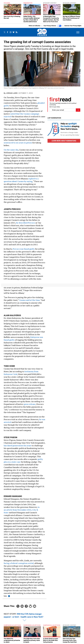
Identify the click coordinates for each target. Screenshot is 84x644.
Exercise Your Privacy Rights (73, 26)
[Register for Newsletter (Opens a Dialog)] (78, 110)
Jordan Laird (12, 93)
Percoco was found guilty (24, 249)
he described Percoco (26, 223)
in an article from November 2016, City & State (22, 510)
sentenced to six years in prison (18, 143)
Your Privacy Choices (52, 26)
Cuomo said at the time (30, 300)
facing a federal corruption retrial (19, 563)
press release (30, 404)
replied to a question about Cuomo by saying (21, 180)
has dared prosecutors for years (18, 445)
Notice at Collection (34, 26)
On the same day (11, 150)
